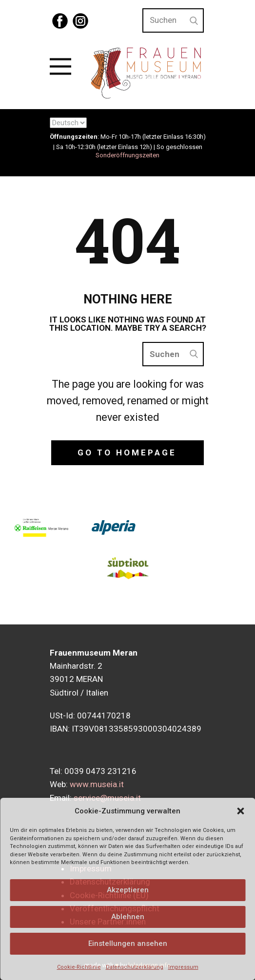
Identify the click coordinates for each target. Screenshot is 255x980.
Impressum (183, 967)
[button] (240, 811)
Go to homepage (127, 452)
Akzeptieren (128, 890)
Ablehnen (128, 917)
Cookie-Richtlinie (79, 967)
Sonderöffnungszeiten (127, 155)
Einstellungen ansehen (128, 943)
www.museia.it (97, 784)
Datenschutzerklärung (135, 967)
